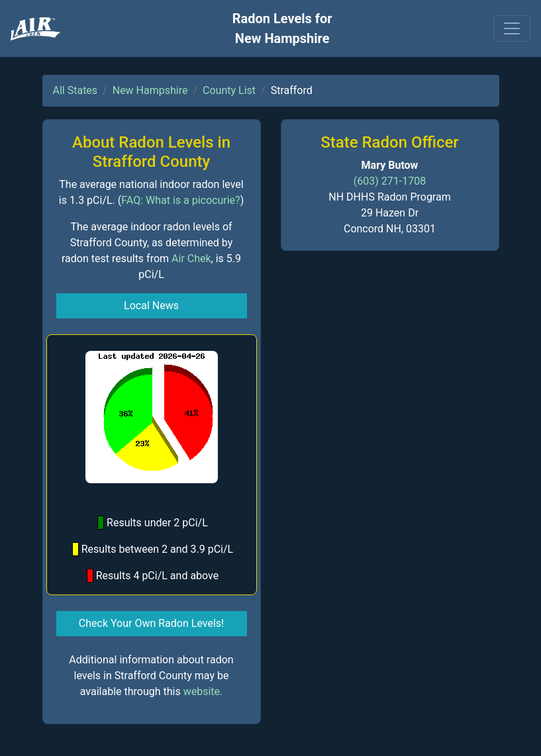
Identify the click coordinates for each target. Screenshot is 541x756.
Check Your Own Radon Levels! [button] (151, 623)
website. (203, 691)
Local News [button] (151, 306)
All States (75, 90)
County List (229, 90)
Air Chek (191, 259)
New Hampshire (150, 90)
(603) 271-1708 (390, 181)
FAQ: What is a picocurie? (180, 200)
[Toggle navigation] (512, 28)
